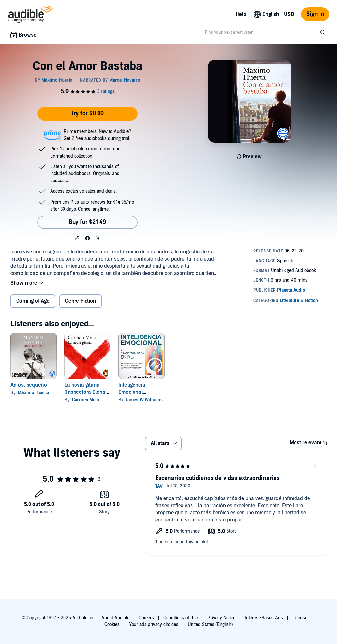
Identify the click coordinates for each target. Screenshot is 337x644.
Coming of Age (33, 301)
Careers (146, 618)
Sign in (315, 14)
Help (241, 14)
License (300, 618)
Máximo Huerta (33, 393)
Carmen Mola (85, 400)
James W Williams (144, 400)
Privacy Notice (221, 618)
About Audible (115, 618)
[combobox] (264, 32)
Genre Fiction (81, 301)
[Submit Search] (323, 32)
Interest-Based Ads (264, 618)
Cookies (112, 624)
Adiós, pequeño (29, 385)
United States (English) (210, 624)
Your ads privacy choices (154, 624)
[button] (77, 238)
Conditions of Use (181, 618)
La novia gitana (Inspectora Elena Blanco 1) (85, 392)
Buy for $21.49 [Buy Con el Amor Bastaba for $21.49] (87, 222)
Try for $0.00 (87, 114)
